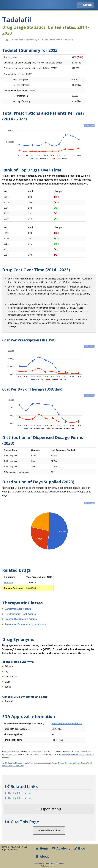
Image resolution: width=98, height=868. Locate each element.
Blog (79, 848)
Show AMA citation (49, 831)
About (42, 856)
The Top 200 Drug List (20, 793)
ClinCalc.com (16, 40)
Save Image (89, 126)
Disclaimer (38, 863)
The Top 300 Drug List (20, 798)
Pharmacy (31, 40)
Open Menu (49, 809)
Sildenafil (9, 583)
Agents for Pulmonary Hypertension (25, 624)
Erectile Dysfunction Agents (21, 619)
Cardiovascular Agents (18, 609)
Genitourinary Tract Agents (20, 614)
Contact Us (60, 863)
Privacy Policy (49, 863)
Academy (61, 848)
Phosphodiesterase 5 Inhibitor (67, 723)
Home (42, 848)
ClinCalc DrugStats (50, 40)
